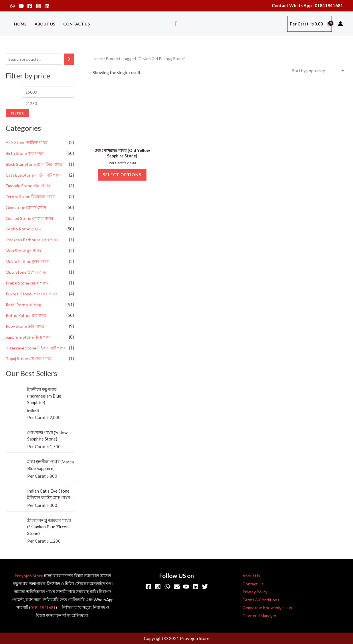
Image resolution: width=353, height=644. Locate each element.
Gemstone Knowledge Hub (264, 608)
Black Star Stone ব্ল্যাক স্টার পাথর (35, 166)
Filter (17, 115)
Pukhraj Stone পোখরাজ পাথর (32, 295)
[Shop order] (316, 71)
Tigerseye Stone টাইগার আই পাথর (37, 349)
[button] (177, 24)
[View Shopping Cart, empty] (310, 24)
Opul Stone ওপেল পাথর (27, 274)
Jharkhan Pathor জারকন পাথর (33, 241)
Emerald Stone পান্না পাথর (29, 187)
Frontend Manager (257, 616)
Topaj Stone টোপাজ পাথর (29, 360)
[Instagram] (38, 6)
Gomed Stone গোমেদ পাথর (30, 220)
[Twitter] (205, 587)
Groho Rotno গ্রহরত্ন (24, 230)
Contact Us (77, 24)
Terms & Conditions (258, 600)
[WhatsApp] (13, 6)
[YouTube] (21, 6)
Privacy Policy (253, 592)
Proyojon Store (29, 576)
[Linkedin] (47, 6)
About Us (45, 24)
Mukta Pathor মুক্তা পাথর (28, 263)
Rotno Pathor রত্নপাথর (27, 317)
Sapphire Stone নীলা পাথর (29, 339)
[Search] (69, 59)
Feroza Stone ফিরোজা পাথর (31, 198)
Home (20, 24)
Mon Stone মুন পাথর (24, 252)
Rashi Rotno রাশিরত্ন (24, 306)
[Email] (177, 587)
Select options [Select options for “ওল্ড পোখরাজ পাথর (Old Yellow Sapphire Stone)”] (122, 178)
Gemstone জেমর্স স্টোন (26, 209)
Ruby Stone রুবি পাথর (25, 328)
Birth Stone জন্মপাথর (25, 155)
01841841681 (43, 608)
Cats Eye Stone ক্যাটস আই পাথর (35, 176)
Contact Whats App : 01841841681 (307, 5)
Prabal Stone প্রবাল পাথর (28, 285)
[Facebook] (30, 6)
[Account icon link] (340, 24)
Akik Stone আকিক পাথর (27, 144)
